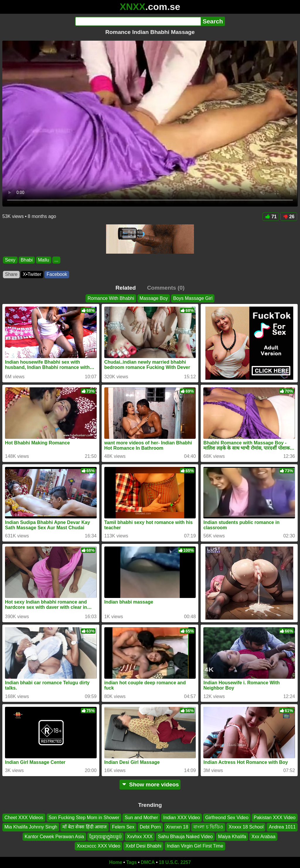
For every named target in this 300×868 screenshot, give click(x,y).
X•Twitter (32, 274)
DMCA (148, 862)
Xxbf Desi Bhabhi (143, 846)
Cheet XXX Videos (24, 818)
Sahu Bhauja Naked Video (185, 836)
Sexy (10, 260)
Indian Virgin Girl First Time (195, 846)
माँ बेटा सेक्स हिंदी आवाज (85, 827)
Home (116, 862)
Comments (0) (166, 288)
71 (271, 217)
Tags (132, 862)
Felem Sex (123, 827)
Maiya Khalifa (232, 836)
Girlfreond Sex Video (227, 818)
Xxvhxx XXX (140, 836)
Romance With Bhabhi (111, 298)
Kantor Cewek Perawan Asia (54, 836)
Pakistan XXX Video (275, 818)
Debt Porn (150, 827)
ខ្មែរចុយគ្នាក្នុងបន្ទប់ (105, 836)
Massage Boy (154, 298)
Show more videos (150, 784)
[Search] (138, 21)
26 (289, 217)
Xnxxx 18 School (246, 827)
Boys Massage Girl (193, 298)
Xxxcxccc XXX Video (98, 846)
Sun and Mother (141, 818)
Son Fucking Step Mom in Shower (84, 818)
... (56, 260)
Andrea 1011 (282, 827)
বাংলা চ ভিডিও (208, 827)
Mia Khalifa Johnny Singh (31, 827)
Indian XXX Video (181, 818)
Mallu (44, 260)
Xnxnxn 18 (177, 827)
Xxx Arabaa (263, 836)
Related (126, 288)
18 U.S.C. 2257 (175, 862)
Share (11, 274)
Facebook (57, 274)
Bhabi (27, 260)
